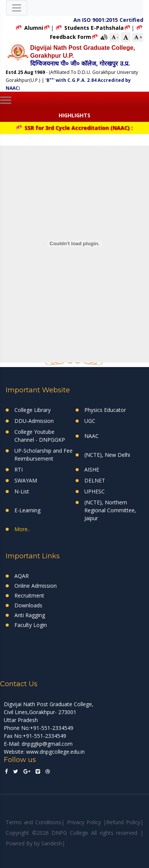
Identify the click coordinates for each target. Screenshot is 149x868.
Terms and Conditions (33, 822)
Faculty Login (31, 625)
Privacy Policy (84, 822)
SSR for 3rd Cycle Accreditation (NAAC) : (77, 128)
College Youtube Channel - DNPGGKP (40, 436)
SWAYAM (26, 480)
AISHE (92, 469)
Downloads (28, 605)
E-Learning (27, 510)
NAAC (92, 436)
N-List (22, 491)
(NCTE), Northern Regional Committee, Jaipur (110, 510)
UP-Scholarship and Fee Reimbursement (43, 455)
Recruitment (29, 595)
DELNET (95, 480)
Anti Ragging (30, 615)
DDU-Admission (34, 421)
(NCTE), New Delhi (107, 455)
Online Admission (36, 586)
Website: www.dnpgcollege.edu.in (44, 752)
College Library (33, 410)
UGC (90, 421)
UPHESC (95, 491)
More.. (22, 529)
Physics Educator (105, 410)
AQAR (22, 576)
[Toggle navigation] (17, 8)
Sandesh (52, 843)
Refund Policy (123, 822)
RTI (19, 469)
